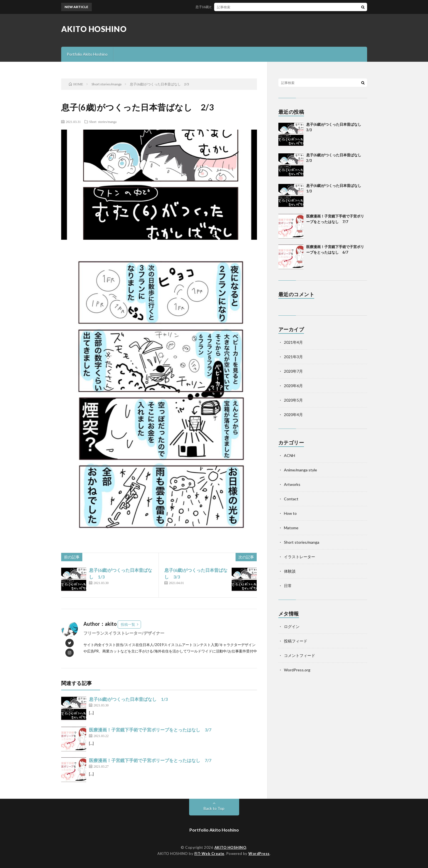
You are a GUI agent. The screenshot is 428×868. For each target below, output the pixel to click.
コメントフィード (300, 655)
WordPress (259, 854)
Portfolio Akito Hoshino (87, 54)
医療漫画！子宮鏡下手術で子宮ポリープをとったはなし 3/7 (150, 730)
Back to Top (214, 808)
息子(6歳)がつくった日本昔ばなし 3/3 (228, 7)
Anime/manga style (300, 470)
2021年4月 (293, 342)
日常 (288, 586)
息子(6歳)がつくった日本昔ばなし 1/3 (128, 699)
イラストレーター (300, 557)
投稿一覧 (128, 624)
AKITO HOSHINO (94, 29)
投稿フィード (296, 641)
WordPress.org (297, 670)
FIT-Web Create (209, 854)
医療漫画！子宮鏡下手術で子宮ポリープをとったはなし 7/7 (150, 760)
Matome (291, 528)
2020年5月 (293, 400)
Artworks (292, 484)
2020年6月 (293, 386)
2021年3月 (293, 357)
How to (290, 513)
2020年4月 (293, 415)
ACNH (290, 455)
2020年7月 (293, 371)
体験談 (290, 571)
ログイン (292, 626)
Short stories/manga (103, 122)
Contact (291, 499)
